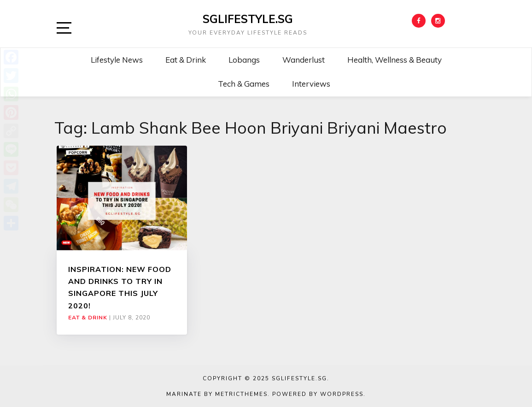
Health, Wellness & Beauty (395, 60)
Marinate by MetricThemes (217, 394)
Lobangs (244, 60)
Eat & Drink (186, 60)
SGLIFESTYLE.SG (248, 19)
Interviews (311, 84)
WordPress (342, 394)
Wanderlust (304, 60)
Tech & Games (244, 84)
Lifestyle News (117, 60)
